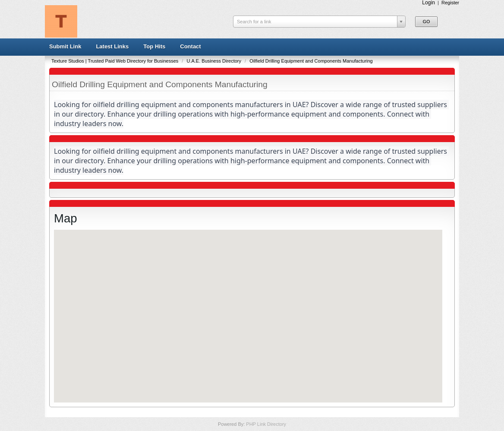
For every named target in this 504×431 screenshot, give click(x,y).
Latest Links (112, 46)
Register (450, 3)
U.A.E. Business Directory (214, 61)
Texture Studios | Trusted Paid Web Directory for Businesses (115, 61)
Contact (190, 46)
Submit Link (65, 46)
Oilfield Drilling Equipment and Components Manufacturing (311, 61)
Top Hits (154, 46)
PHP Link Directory (266, 424)
